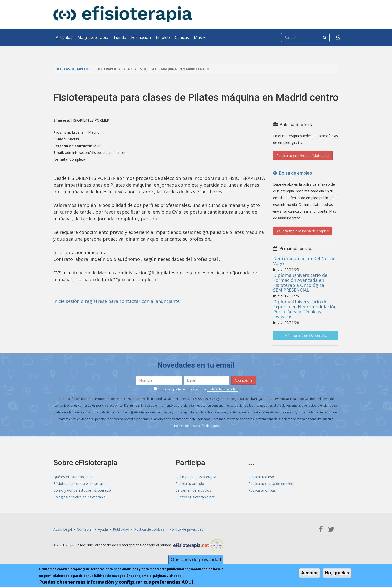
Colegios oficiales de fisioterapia (80, 497)
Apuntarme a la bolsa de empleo (303, 231)
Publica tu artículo (190, 483)
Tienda (120, 37)
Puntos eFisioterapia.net (195, 497)
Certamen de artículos (193, 490)
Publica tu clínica (262, 490)
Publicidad (121, 529)
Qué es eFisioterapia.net (73, 477)
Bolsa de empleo (293, 173)
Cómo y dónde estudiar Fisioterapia (82, 490)
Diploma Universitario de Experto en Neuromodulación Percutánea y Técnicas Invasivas (305, 309)
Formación (141, 37)
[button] (338, 37)
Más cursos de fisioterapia (306, 335)
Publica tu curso (261, 477)
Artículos (64, 37)
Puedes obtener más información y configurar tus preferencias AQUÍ (116, 582)
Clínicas (182, 37)
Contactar (85, 529)
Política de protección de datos (196, 426)
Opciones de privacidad (196, 560)
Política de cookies (149, 529)
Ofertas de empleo (72, 69)
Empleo (163, 37)
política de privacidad (222, 389)
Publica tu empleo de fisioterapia (303, 156)
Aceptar (310, 573)
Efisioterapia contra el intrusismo (80, 483)
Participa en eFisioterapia (196, 477)
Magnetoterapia (93, 37)
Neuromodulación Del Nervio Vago (304, 261)
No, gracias (337, 573)
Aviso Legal (63, 529)
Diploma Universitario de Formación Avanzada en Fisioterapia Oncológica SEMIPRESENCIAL (300, 283)
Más (200, 37)
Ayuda (103, 529)
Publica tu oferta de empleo (271, 483)
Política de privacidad (186, 529)
